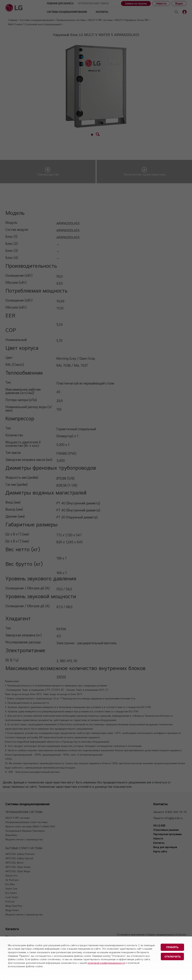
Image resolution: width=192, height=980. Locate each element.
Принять (172, 947)
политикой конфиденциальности (106, 963)
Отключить (173, 956)
